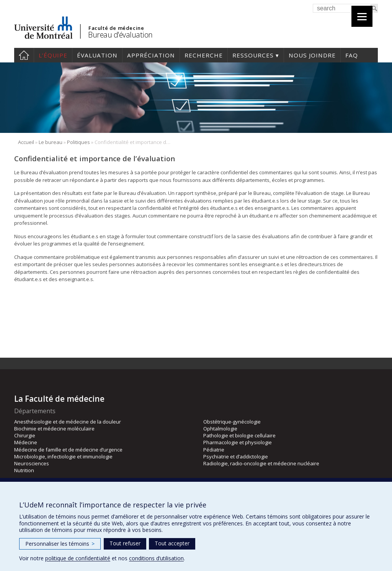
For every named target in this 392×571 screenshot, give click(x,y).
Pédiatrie (214, 450)
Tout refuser (125, 543)
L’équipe (53, 55)
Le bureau (51, 142)
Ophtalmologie (220, 429)
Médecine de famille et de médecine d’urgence (68, 450)
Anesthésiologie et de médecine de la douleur (68, 422)
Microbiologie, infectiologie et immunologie (63, 456)
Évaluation (97, 55)
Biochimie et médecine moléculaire (54, 429)
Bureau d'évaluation (120, 35)
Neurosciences (32, 463)
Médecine (26, 442)
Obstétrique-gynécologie (232, 422)
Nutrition (24, 470)
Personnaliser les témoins (60, 544)
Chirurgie (25, 435)
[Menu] (362, 16)
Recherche (204, 55)
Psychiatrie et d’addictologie (236, 456)
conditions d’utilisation (156, 558)
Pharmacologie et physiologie (238, 442)
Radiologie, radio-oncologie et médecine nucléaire (261, 463)
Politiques (78, 142)
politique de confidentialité (78, 558)
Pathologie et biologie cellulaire (239, 435)
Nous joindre (312, 55)
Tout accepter (172, 543)
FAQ (352, 55)
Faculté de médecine (116, 28)
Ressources (253, 55)
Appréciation (151, 55)
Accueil (24, 55)
